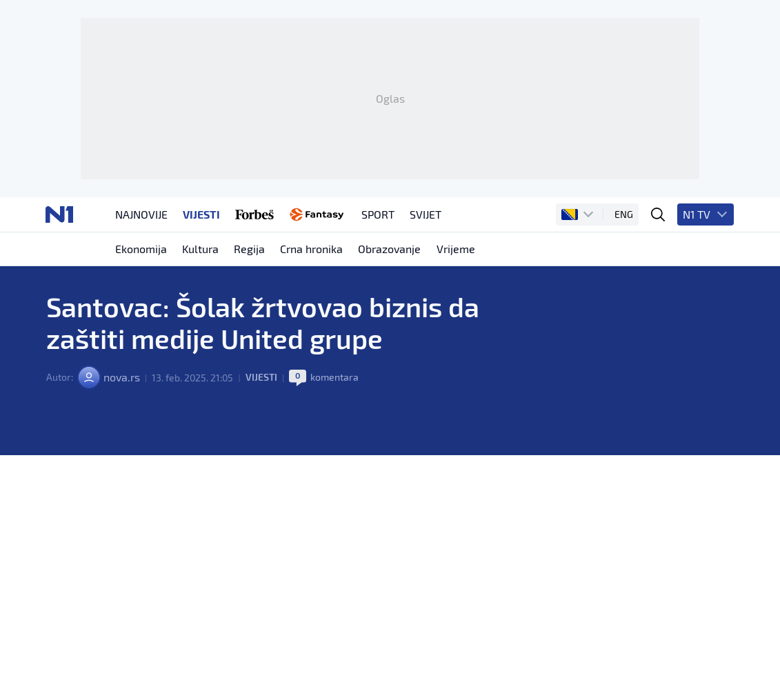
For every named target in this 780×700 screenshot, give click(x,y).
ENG (625, 228)
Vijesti (261, 393)
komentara (334, 393)
